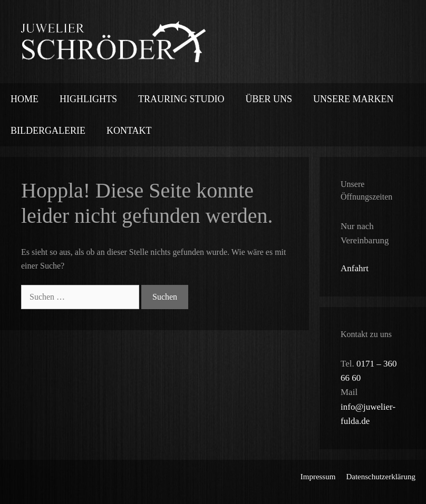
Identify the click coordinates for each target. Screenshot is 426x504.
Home (25, 99)
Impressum (318, 477)
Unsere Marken (354, 99)
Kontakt (129, 131)
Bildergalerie (48, 131)
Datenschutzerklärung (381, 477)
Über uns (269, 99)
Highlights (88, 99)
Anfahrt (355, 268)
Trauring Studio (181, 99)
